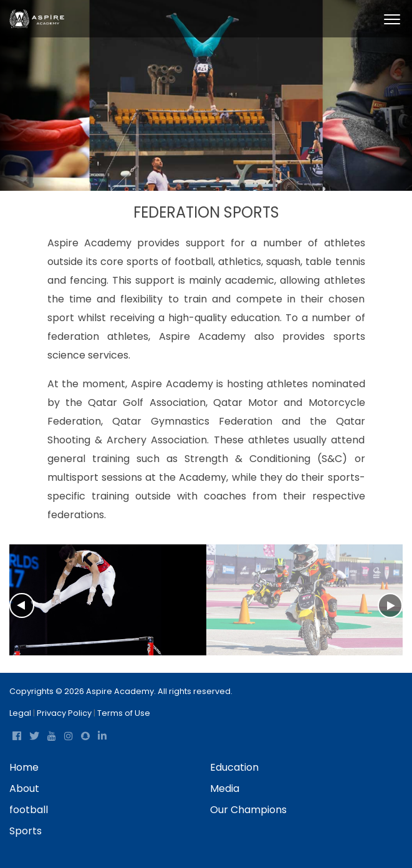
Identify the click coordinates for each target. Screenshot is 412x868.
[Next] (396, 602)
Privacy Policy (64, 713)
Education (234, 767)
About (24, 788)
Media (225, 788)
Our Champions (248, 810)
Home (24, 767)
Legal (20, 713)
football (29, 810)
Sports (26, 831)
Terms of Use (124, 713)
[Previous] (16, 609)
